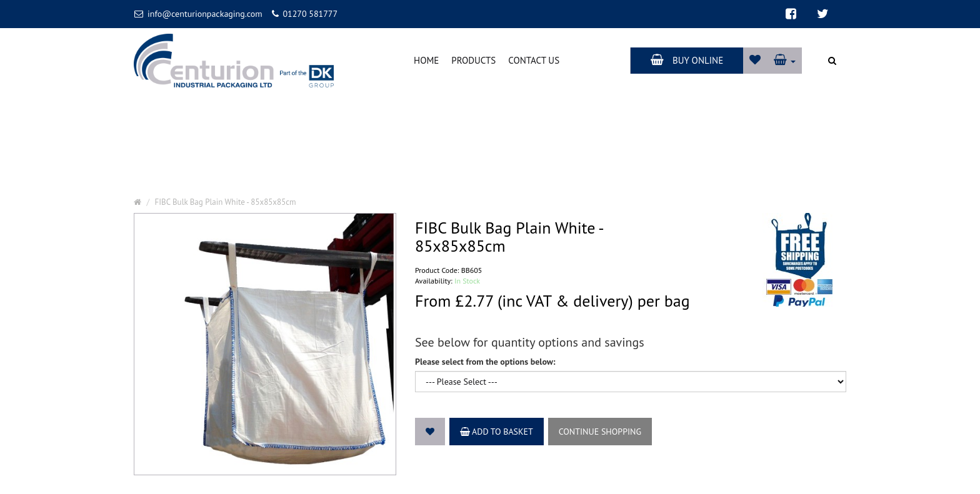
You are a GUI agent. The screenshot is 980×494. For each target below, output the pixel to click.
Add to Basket (497, 432)
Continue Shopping (600, 432)
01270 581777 (305, 14)
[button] (785, 60)
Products (473, 60)
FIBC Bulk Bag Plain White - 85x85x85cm (226, 202)
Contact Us (534, 60)
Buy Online (687, 60)
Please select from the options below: (485, 362)
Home (426, 60)
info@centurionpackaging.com (198, 14)
